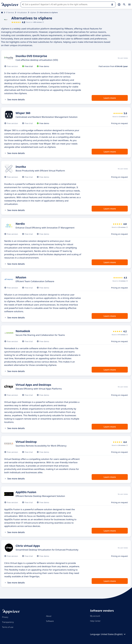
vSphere (33, 12)
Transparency (8, 622)
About (49, 616)
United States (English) (114, 634)
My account (95, 616)
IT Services (10, 12)
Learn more (110, 98)
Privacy (5, 617)
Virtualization (22, 12)
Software (50, 621)
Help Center (95, 621)
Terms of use (8, 627)
